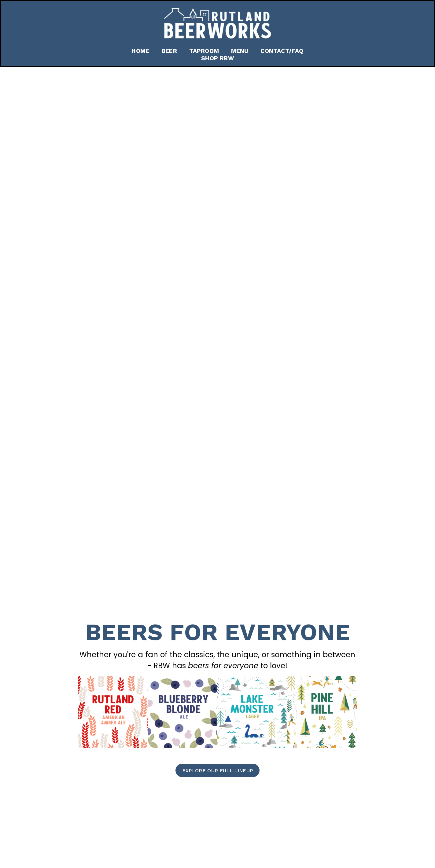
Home (140, 51)
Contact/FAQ (282, 51)
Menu (240, 51)
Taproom (204, 51)
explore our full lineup (217, 771)
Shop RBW (217, 58)
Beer (169, 51)
